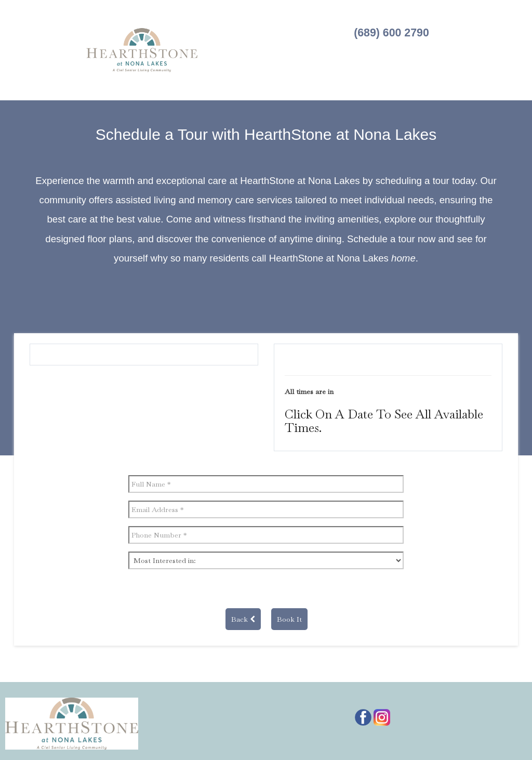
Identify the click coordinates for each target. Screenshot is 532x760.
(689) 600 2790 (391, 33)
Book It (289, 619)
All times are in (309, 391)
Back (243, 619)
